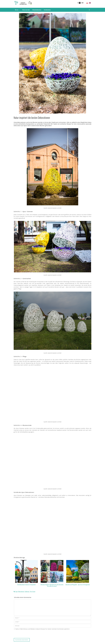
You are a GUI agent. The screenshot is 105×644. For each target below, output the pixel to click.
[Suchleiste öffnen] (89, 10)
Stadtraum (27, 592)
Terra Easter (33, 592)
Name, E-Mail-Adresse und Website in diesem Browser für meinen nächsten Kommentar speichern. (43, 629)
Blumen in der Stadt (26, 10)
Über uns (18, 10)
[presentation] (24, 634)
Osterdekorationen (47, 10)
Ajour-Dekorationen (20, 592)
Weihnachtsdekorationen (37, 10)
